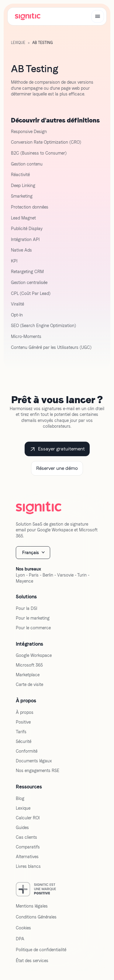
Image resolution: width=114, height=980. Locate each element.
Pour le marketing (33, 618)
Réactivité (20, 175)
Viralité (17, 304)
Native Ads (21, 250)
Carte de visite (29, 684)
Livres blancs (28, 866)
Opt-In (17, 315)
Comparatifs (28, 847)
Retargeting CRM (27, 272)
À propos (25, 712)
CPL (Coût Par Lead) (31, 293)
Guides (22, 828)
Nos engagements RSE (38, 771)
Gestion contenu (27, 164)
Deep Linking (23, 186)
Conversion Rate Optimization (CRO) (46, 142)
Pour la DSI (26, 608)
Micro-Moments (26, 336)
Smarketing (22, 196)
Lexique (23, 808)
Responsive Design (29, 132)
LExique (18, 43)
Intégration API (25, 239)
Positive (23, 722)
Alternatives (27, 857)
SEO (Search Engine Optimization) (43, 326)
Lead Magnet (23, 218)
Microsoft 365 (29, 665)
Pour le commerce (33, 628)
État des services (32, 961)
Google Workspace (34, 655)
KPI (14, 261)
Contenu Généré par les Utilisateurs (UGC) (51, 347)
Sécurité (24, 741)
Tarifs (21, 732)
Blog (20, 798)
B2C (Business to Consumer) (39, 153)
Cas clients (26, 837)
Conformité (27, 751)
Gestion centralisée (29, 283)
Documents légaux (34, 761)
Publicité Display (27, 229)
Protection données (30, 207)
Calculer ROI (28, 818)
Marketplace (28, 675)
